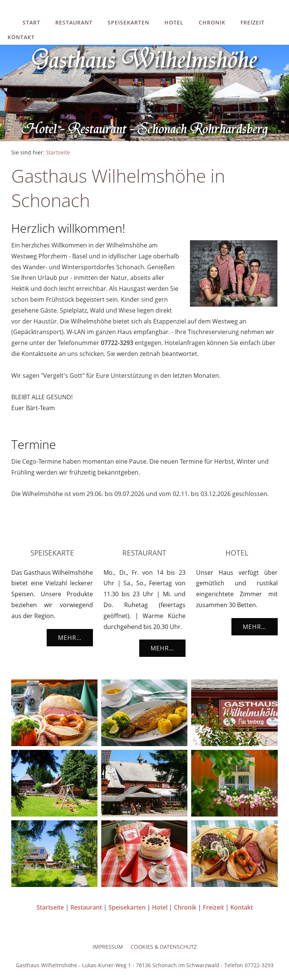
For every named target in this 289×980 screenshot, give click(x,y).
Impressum (108, 947)
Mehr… (70, 638)
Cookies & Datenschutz (164, 947)
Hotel (174, 22)
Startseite (58, 152)
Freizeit (252, 22)
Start (31, 22)
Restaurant (74, 22)
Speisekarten (129, 22)
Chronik (212, 22)
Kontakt (21, 37)
